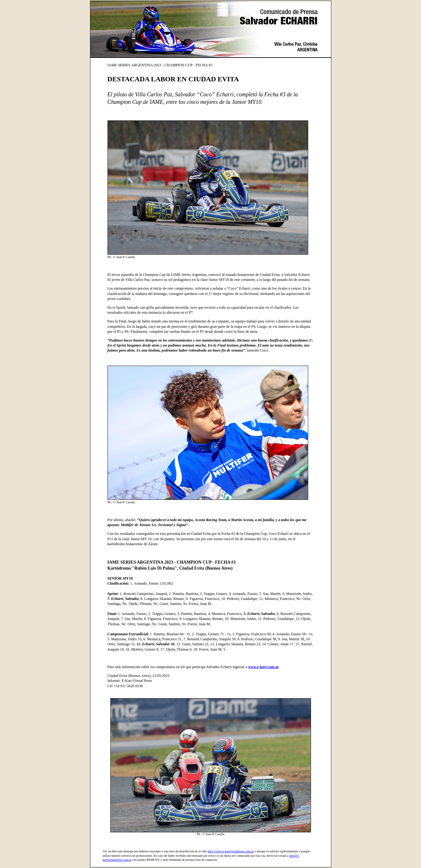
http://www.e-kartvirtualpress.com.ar (231, 851)
